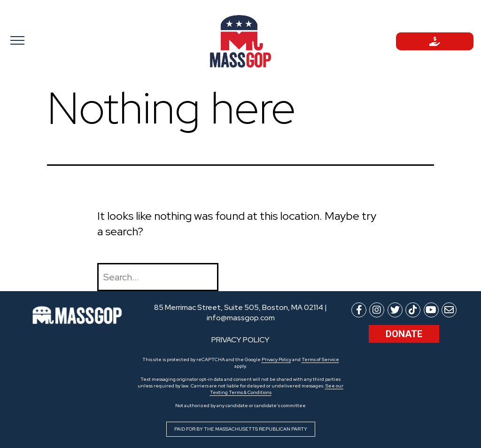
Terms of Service (320, 359)
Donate (404, 334)
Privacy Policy (276, 359)
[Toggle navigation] (46, 40)
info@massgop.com (241, 318)
